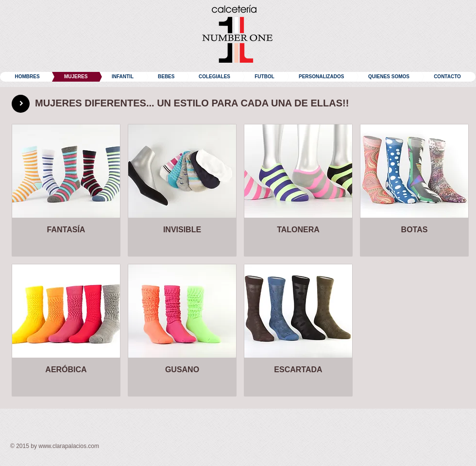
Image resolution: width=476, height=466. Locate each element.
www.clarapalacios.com (69, 446)
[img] (298, 330)
